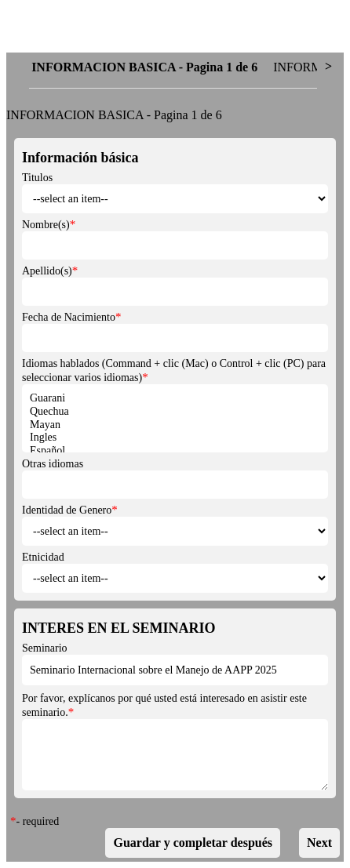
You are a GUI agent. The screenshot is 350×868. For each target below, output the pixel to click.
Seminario (45, 648)
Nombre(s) (46, 225)
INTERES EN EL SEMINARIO (119, 628)
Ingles (175, 438)
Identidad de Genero (67, 510)
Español (175, 451)
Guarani (175, 399)
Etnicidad (43, 557)
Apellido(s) (47, 271)
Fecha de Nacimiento (69, 317)
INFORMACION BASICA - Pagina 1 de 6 (114, 115)
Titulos (37, 178)
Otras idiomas (53, 464)
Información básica (80, 158)
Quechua (175, 412)
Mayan (175, 425)
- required (38, 821)
